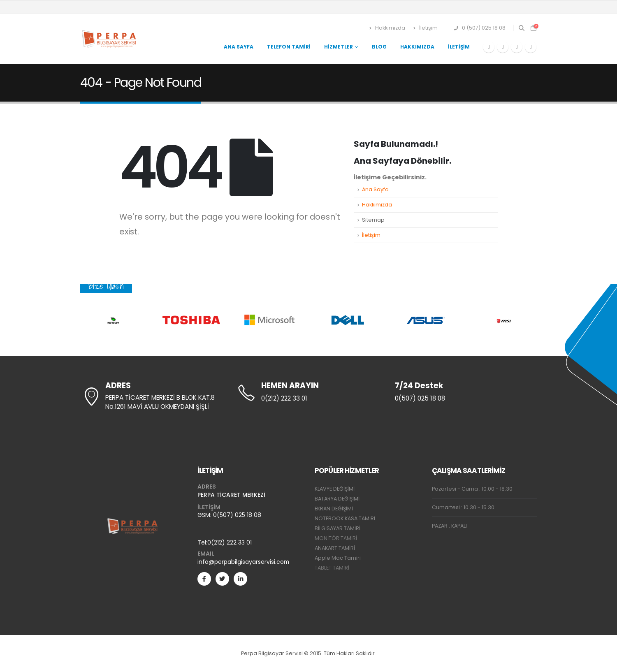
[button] (521, 28)
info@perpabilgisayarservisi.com (243, 562)
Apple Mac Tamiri (338, 558)
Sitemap (373, 220)
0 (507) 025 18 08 (480, 28)
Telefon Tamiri (289, 47)
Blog (379, 47)
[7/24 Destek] (465, 392)
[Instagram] (531, 47)
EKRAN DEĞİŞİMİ (334, 509)
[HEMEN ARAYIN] (308, 392)
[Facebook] (489, 47)
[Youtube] (517, 47)
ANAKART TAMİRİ (335, 548)
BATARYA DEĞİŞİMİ (337, 499)
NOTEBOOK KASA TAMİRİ (345, 518)
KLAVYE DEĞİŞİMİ (335, 489)
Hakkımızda (387, 28)
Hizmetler (339, 47)
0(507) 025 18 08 (237, 515)
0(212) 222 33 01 (230, 542)
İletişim (426, 28)
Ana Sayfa (239, 47)
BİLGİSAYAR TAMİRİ (337, 528)
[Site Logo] (109, 39)
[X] (503, 47)
